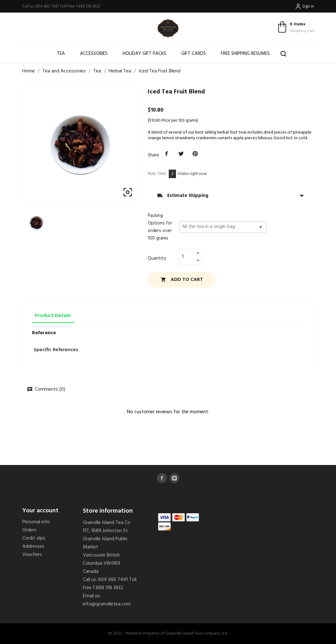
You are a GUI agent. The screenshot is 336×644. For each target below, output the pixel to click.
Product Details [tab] (53, 316)
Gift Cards (194, 54)
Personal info (36, 522)
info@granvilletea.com (107, 604)
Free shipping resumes (245, 54)
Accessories (94, 54)
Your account (40, 511)
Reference (44, 333)
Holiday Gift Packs (144, 54)
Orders (29, 530)
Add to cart (182, 280)
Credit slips (34, 538)
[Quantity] (187, 257)
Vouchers (32, 555)
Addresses (33, 546)
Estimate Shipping (231, 196)
